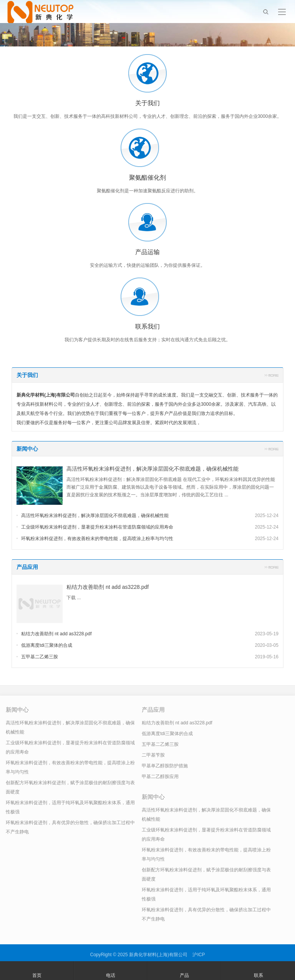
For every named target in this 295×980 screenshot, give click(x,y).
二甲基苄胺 (153, 755)
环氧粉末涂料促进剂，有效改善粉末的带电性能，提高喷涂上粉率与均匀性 (97, 539)
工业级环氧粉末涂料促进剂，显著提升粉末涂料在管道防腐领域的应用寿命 (97, 527)
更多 (272, 375)
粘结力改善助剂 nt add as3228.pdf (108, 587)
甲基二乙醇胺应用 (160, 777)
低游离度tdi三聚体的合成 (47, 645)
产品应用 (27, 567)
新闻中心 (27, 449)
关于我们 (27, 375)
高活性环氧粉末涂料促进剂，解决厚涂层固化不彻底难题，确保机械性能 (152, 469)
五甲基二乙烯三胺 (40, 657)
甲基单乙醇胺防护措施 (165, 766)
